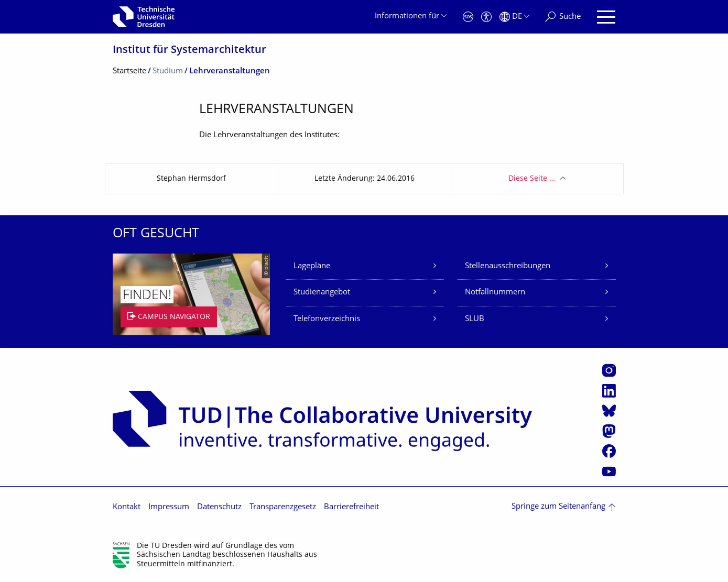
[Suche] (563, 17)
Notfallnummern (495, 293)
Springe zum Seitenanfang (558, 507)
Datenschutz (219, 507)
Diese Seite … (532, 179)
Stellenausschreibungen (508, 266)
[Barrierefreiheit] (486, 17)
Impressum (169, 507)
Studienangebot (322, 293)
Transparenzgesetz (283, 507)
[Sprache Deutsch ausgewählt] (514, 17)
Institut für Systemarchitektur (189, 51)
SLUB (475, 319)
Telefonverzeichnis (327, 319)
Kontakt (127, 507)
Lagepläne (312, 266)
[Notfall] (468, 17)
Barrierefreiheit (351, 507)
